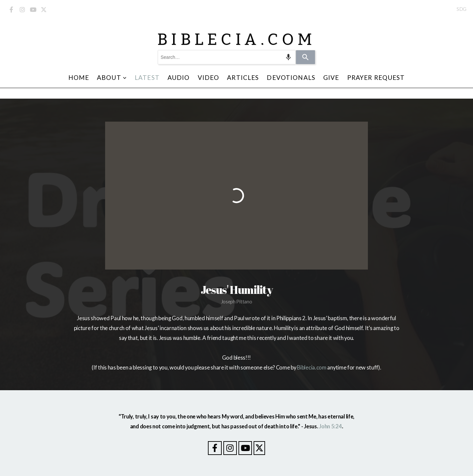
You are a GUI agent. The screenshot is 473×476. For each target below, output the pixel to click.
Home (79, 77)
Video (209, 77)
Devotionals (291, 77)
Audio (179, 77)
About (112, 77)
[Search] (305, 57)
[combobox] (227, 57)
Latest (147, 77)
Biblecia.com (312, 368)
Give (331, 77)
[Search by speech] (288, 57)
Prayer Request (376, 77)
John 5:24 (330, 426)
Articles (243, 77)
